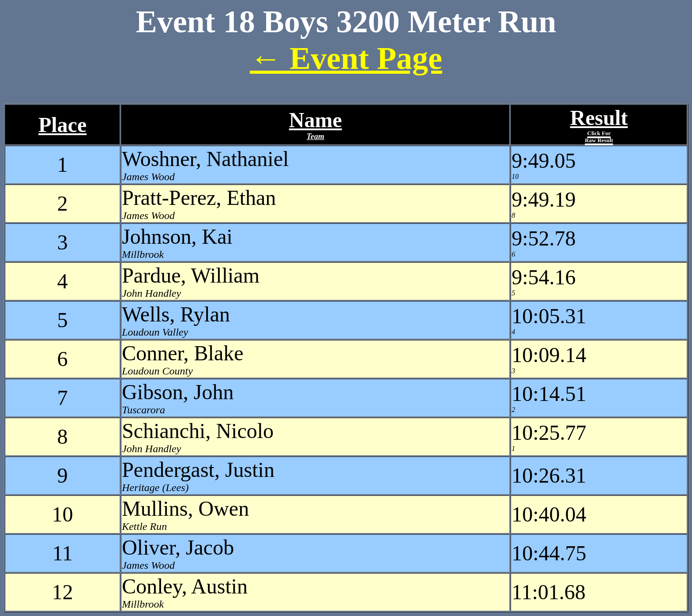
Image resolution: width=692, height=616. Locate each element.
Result (599, 125)
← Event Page (346, 58)
